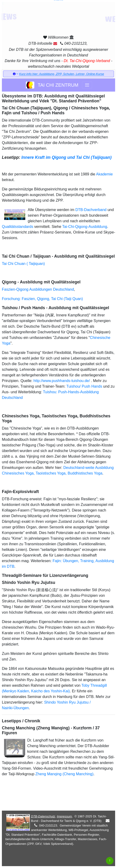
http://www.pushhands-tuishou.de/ (62, 381)
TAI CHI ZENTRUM (52, 85)
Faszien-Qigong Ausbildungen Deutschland (38, 289)
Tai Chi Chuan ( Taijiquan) (23, 264)
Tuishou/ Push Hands (84, 386)
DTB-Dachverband (91, 210)
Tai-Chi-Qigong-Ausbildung (85, 227)
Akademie (104, 174)
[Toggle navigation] (87, 85)
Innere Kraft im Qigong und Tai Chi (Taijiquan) (66, 157)
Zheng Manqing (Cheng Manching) (64, 774)
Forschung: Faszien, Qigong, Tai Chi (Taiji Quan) (42, 299)
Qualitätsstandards (18, 227)
